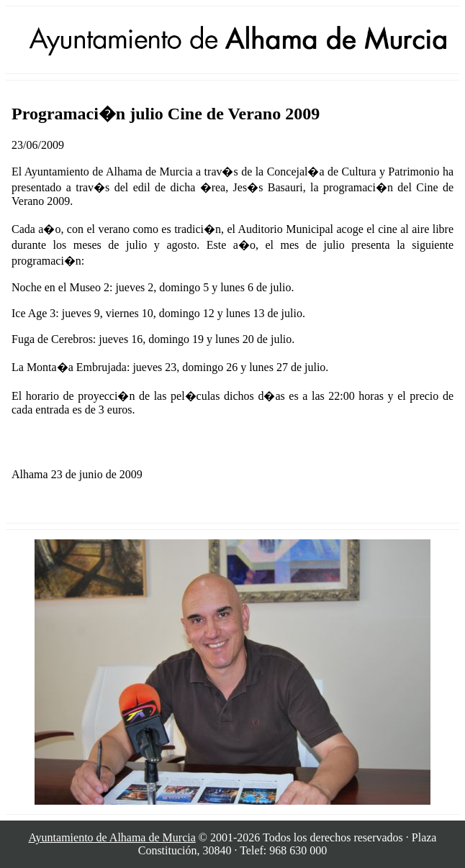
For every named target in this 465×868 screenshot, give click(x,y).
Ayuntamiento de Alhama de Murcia (112, 837)
